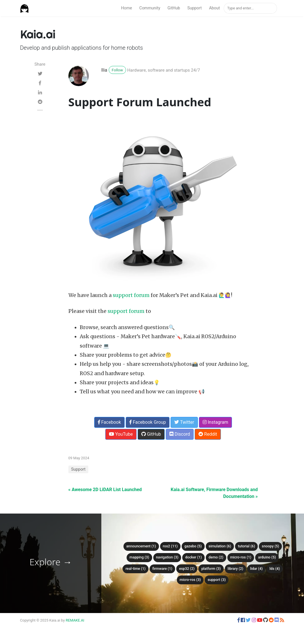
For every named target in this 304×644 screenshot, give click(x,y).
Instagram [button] (215, 422)
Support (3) (217, 580)
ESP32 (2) (187, 569)
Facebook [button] (109, 422)
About (214, 8)
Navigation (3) (167, 557)
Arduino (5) (267, 557)
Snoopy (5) (270, 546)
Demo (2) (216, 557)
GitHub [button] (151, 434)
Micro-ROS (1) (241, 557)
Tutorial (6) (246, 546)
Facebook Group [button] (148, 422)
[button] (239, 620)
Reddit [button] (208, 434)
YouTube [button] (121, 434)
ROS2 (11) (170, 546)
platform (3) (211, 569)
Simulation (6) (220, 546)
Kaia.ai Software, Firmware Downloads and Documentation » (214, 493)
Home (126, 8)
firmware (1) (162, 569)
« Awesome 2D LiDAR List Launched (105, 490)
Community (150, 8)
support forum (131, 295)
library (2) (235, 569)
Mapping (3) (139, 557)
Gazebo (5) (193, 546)
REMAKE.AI (75, 620)
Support (195, 8)
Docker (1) (193, 557)
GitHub (174, 8)
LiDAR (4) (256, 569)
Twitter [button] (184, 422)
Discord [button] (180, 434)
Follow (118, 70)
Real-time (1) (136, 569)
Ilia (104, 70)
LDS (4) (274, 569)
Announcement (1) (141, 546)
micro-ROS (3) (190, 580)
